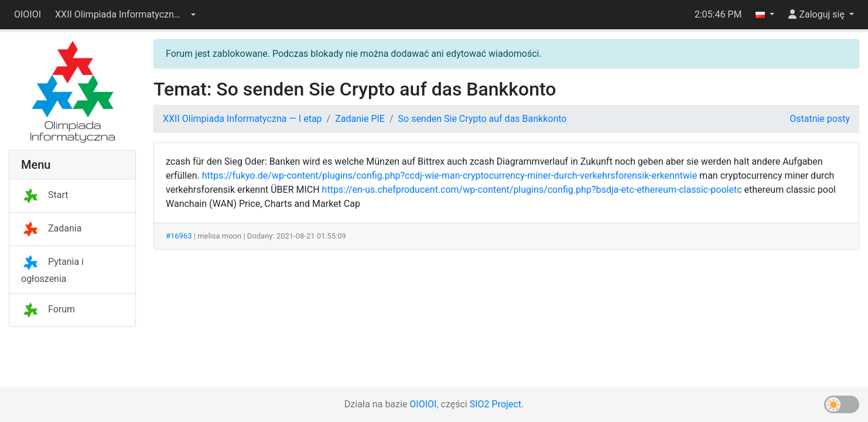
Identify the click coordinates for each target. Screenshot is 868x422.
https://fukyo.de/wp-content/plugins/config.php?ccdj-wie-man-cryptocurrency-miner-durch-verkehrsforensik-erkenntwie (450, 176)
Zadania (51, 228)
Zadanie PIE (360, 119)
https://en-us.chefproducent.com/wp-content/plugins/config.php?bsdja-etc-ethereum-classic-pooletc (532, 190)
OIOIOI (28, 14)
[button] (125, 15)
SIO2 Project (495, 404)
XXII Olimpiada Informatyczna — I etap (242, 119)
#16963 (179, 236)
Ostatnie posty (820, 119)
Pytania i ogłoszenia (52, 270)
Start (45, 195)
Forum (48, 309)
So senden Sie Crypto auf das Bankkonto (483, 119)
